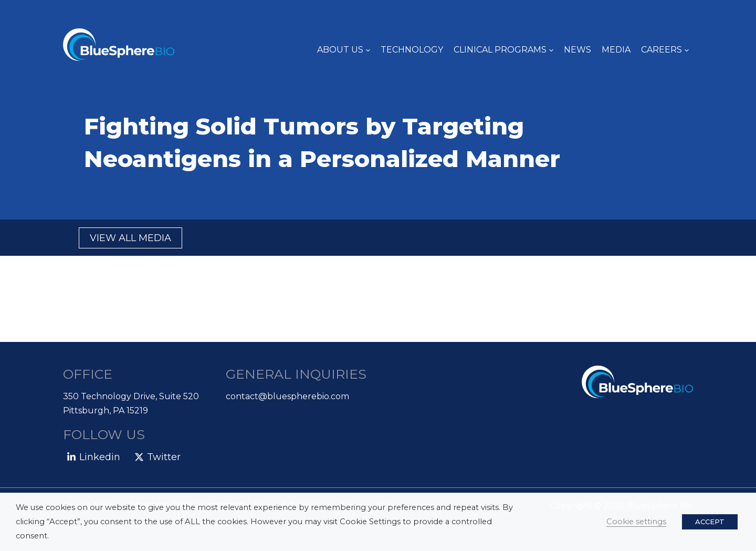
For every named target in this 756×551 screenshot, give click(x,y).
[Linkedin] (93, 457)
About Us (344, 50)
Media (616, 50)
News (577, 50)
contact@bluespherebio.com (287, 396)
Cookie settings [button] (636, 522)
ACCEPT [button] (710, 522)
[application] (367, 50)
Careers (665, 50)
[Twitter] (157, 457)
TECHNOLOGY (412, 50)
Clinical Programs (503, 50)
